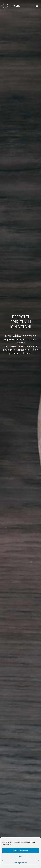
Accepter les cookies (21, 851)
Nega (20, 857)
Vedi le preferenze (20, 863)
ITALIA (16, 6)
